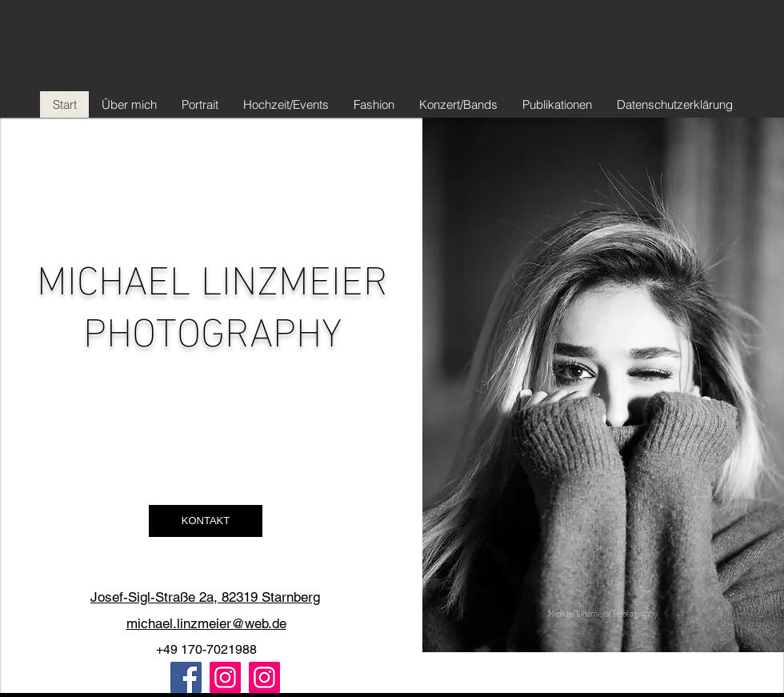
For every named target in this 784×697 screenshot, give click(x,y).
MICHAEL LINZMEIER (212, 275)
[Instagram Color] (225, 677)
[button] (206, 521)
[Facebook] (186, 677)
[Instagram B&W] (264, 677)
